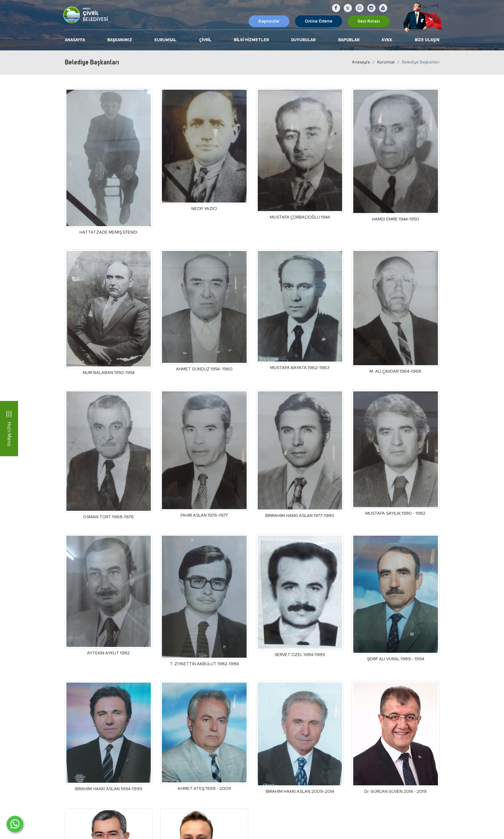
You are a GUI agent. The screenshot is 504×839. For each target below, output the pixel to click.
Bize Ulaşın (427, 40)
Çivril (205, 40)
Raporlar (349, 40)
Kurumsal (165, 40)
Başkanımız (120, 40)
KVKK (387, 40)
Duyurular (303, 40)
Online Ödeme (319, 21)
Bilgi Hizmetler (251, 40)
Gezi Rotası (369, 21)
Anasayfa (75, 40)
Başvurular (269, 21)
